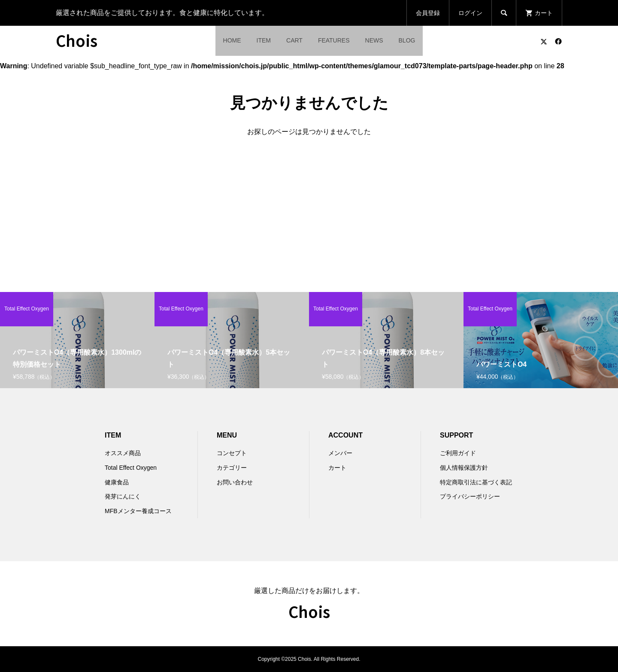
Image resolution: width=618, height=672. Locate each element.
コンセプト (232, 453)
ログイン (470, 13)
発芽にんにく (123, 496)
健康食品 (117, 482)
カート (337, 468)
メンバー (340, 453)
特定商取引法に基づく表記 (476, 482)
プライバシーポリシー (470, 496)
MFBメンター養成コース (138, 511)
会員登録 (428, 13)
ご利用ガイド (458, 453)
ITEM (264, 40)
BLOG (407, 40)
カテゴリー (232, 468)
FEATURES (334, 40)
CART (294, 40)
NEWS (374, 40)
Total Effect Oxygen (131, 468)
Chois (77, 40)
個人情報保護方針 (464, 468)
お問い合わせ (235, 482)
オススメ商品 (123, 453)
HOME (232, 40)
